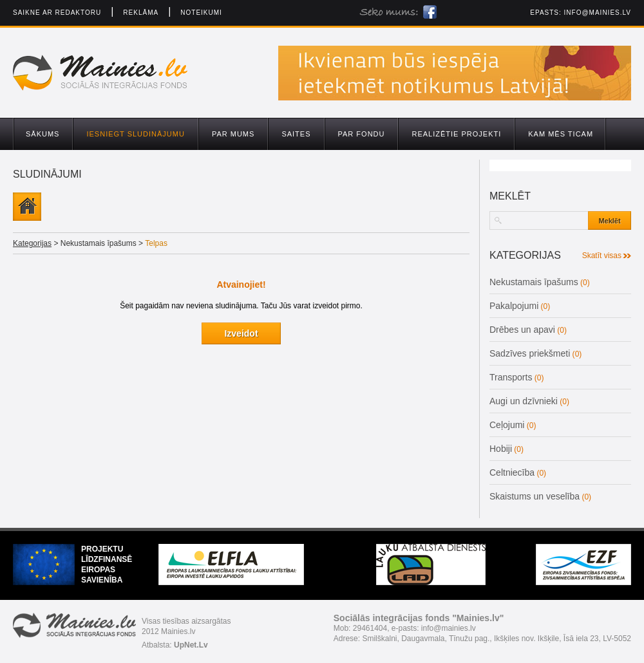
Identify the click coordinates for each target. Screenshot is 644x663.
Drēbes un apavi (522, 330)
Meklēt (609, 221)
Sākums (43, 134)
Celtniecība (512, 472)
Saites (296, 134)
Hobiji (501, 449)
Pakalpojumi (514, 306)
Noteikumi (201, 13)
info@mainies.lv (598, 13)
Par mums (233, 134)
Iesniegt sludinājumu (135, 134)
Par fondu (362, 134)
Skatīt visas (602, 256)
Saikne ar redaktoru (57, 13)
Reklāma (141, 13)
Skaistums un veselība (535, 496)
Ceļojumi (507, 425)
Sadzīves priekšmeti (530, 353)
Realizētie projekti (456, 134)
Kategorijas (32, 243)
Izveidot (241, 333)
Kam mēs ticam (561, 134)
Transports (511, 377)
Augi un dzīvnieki (524, 401)
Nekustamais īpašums (534, 282)
